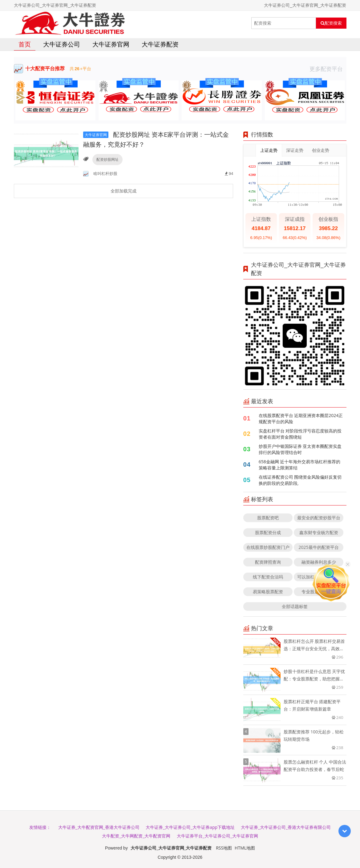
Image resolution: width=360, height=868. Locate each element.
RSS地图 (224, 848)
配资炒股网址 (107, 159)
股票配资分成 (268, 532)
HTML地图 (245, 848)
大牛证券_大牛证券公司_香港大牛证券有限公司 (286, 827)
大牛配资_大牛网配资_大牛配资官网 (136, 836)
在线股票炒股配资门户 (268, 547)
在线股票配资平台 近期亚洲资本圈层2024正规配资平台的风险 (301, 418)
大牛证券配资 (160, 44)
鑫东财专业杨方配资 (319, 532)
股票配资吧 (268, 518)
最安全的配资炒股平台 (319, 518)
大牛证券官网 (111, 44)
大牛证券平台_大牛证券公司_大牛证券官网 (217, 836)
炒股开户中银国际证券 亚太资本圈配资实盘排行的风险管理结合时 (300, 449)
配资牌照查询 (268, 562)
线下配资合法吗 (268, 577)
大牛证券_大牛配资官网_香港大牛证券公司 (99, 827)
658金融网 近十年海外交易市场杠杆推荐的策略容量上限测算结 (300, 465)
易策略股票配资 (268, 592)
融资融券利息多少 (319, 562)
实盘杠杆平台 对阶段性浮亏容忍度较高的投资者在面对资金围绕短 (300, 434)
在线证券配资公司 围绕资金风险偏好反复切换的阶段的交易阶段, (300, 480)
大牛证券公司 (62, 44)
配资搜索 (331, 23)
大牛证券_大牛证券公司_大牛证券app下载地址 (190, 827)
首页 (25, 44)
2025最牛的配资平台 (319, 547)
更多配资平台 (328, 69)
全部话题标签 (295, 606)
